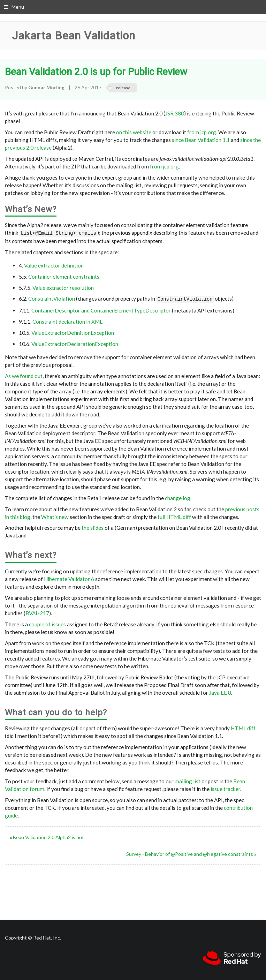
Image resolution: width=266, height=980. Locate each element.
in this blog (18, 515)
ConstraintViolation (52, 298)
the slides (93, 526)
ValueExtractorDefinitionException (73, 331)
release (123, 88)
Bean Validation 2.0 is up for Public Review (96, 72)
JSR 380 (175, 113)
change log (178, 497)
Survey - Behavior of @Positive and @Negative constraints (190, 853)
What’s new (55, 515)
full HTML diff (174, 515)
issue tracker (225, 787)
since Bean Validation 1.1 (201, 140)
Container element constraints (64, 276)
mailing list (188, 780)
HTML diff (243, 727)
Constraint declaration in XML (67, 320)
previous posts (242, 508)
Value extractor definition (54, 265)
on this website (134, 132)
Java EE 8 (220, 691)
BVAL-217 (37, 612)
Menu (14, 7)
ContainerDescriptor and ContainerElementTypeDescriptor (101, 309)
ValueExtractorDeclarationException (75, 342)
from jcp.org (202, 132)
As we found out (24, 375)
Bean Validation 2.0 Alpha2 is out (48, 836)
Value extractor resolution (63, 287)
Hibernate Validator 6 (69, 578)
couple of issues (47, 623)
